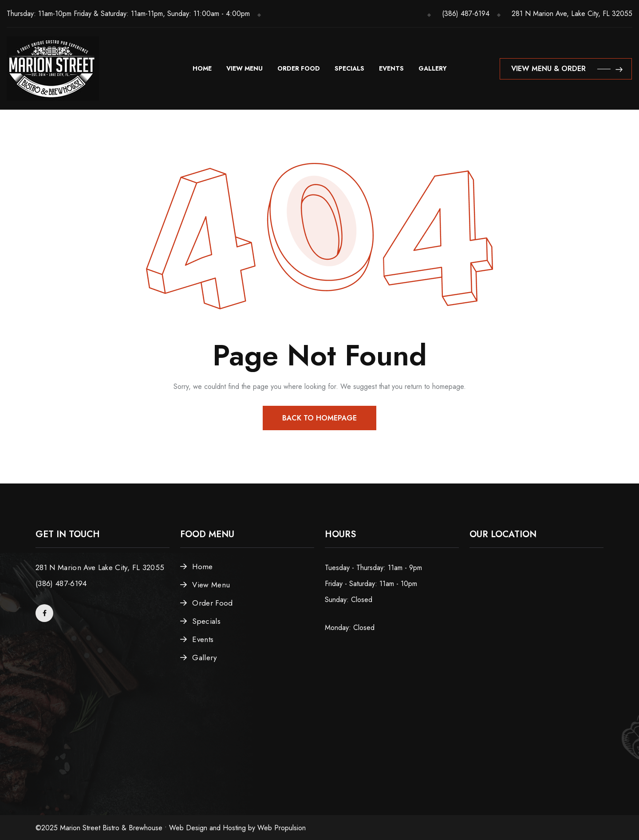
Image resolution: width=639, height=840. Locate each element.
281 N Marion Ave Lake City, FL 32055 (100, 567)
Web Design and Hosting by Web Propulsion (237, 828)
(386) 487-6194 (466, 14)
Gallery (433, 68)
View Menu (245, 68)
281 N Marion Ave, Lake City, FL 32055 (572, 14)
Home (202, 68)
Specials (349, 68)
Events (391, 68)
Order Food (299, 68)
